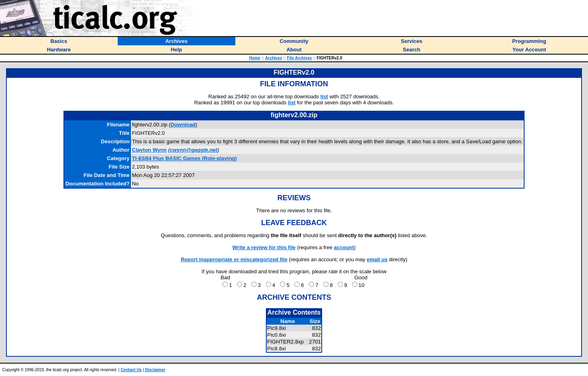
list (324, 97)
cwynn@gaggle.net (194, 150)
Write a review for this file (264, 247)
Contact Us (131, 370)
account (344, 247)
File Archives (300, 58)
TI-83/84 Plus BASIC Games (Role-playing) (185, 158)
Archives (274, 58)
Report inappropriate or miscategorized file (234, 259)
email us (377, 259)
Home (255, 58)
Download (183, 125)
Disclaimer (155, 370)
